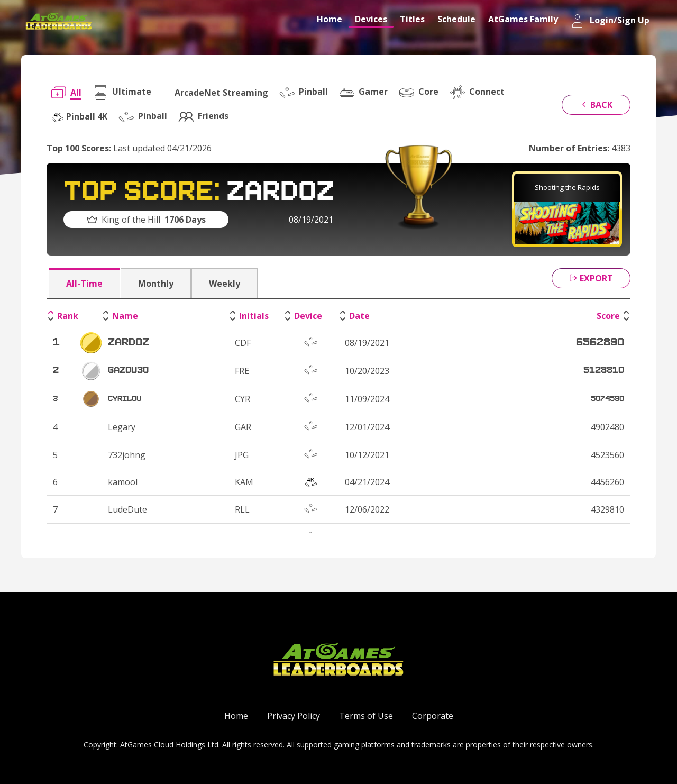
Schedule (456, 19)
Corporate (433, 716)
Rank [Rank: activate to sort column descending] (68, 316)
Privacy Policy (294, 716)
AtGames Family (523, 19)
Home (330, 19)
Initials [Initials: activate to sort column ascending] (254, 316)
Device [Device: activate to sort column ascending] (308, 316)
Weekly (225, 284)
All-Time (84, 284)
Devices (371, 19)
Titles (412, 19)
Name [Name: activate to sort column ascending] (125, 316)
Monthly (156, 284)
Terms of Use (366, 716)
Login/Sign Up (610, 21)
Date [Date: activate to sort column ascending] (359, 316)
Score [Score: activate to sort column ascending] (608, 316)
